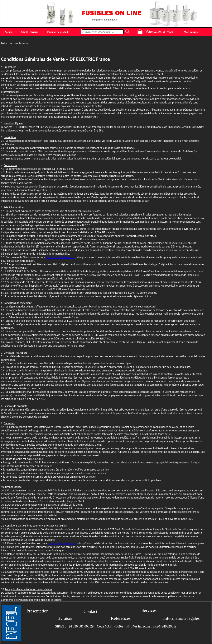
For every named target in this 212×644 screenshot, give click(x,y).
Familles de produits (58, 32)
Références (121, 618)
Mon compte (191, 32)
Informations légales (181, 618)
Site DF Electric (30, 32)
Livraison (65, 618)
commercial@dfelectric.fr (60, 257)
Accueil (9, 32)
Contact (90, 611)
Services (149, 610)
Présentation (37, 611)
